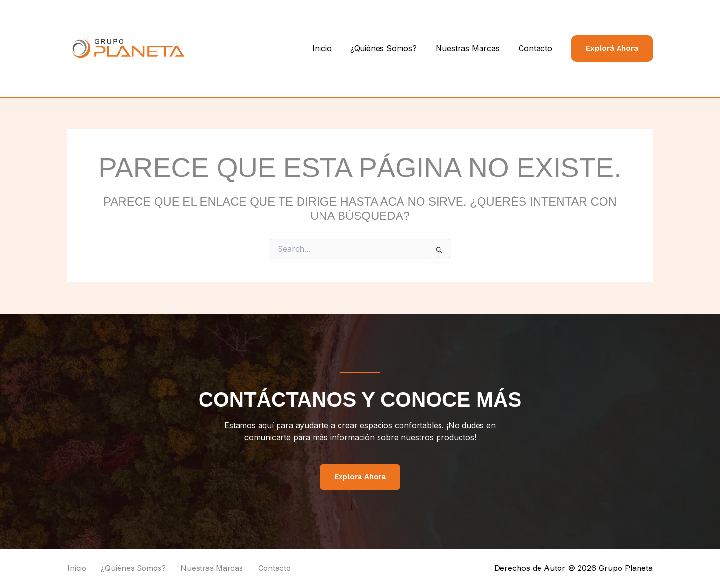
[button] (612, 49)
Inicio (333, 48)
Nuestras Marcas (472, 48)
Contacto (537, 48)
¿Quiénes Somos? (392, 48)
